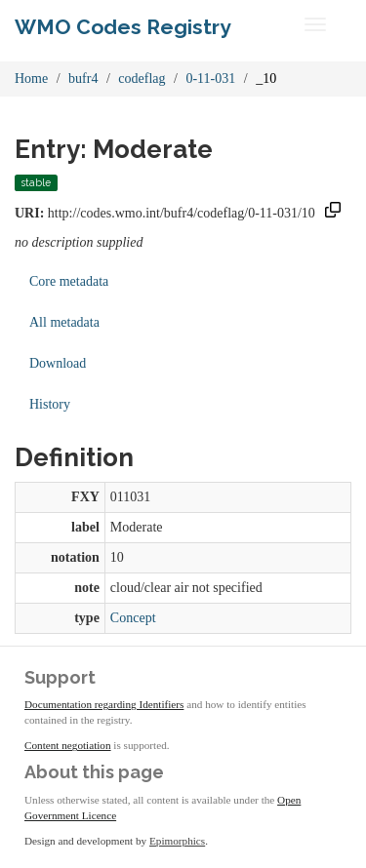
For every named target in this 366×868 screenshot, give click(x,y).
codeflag (142, 79)
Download (58, 363)
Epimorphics (177, 841)
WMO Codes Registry (123, 27)
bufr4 (83, 79)
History (50, 404)
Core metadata (69, 281)
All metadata (64, 322)
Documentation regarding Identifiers (104, 704)
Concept (133, 618)
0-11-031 (210, 79)
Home (31, 79)
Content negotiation (68, 745)
